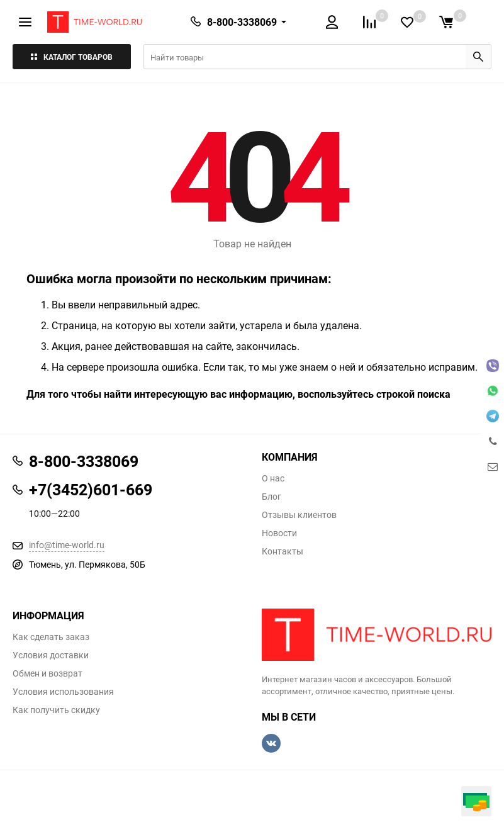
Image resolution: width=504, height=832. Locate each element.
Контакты (283, 551)
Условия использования (63, 692)
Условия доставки (51, 655)
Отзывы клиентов (299, 515)
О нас (273, 478)
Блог (272, 497)
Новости (279, 533)
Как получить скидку (56, 710)
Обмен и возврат (48, 673)
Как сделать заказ (51, 637)
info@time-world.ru (67, 545)
